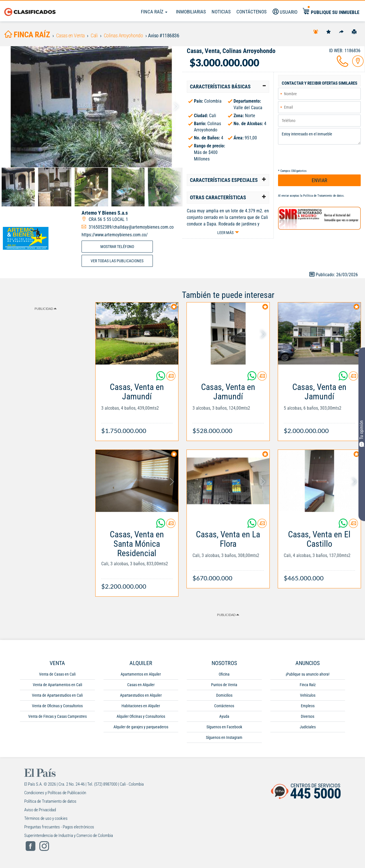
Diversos (308, 716)
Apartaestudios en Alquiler (141, 695)
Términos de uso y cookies (46, 818)
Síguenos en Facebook (224, 727)
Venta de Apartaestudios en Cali (57, 695)
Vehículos (308, 695)
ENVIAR (320, 180)
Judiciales (308, 727)
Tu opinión (362, 433)
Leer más (225, 233)
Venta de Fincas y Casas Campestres (57, 716)
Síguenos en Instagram (224, 737)
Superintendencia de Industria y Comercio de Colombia (69, 836)
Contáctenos (224, 706)
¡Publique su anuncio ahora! (308, 674)
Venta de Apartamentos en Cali (57, 685)
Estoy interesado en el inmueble (319, 136)
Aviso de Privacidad (40, 810)
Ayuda (224, 716)
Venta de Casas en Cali (57, 674)
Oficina (224, 674)
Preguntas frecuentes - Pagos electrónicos (59, 827)
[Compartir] (341, 31)
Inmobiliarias (191, 12)
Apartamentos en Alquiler (141, 674)
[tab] (228, 87)
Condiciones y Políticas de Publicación (55, 793)
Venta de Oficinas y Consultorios (57, 706)
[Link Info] (137, 406)
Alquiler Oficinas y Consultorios (141, 716)
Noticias (221, 12)
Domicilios (224, 695)
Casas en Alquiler (141, 685)
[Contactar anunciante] (171, 378)
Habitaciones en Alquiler (141, 706)
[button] (228, 87)
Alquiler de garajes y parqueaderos (141, 727)
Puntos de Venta (224, 685)
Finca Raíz (154, 12)
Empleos (308, 706)
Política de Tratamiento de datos (323, 196)
